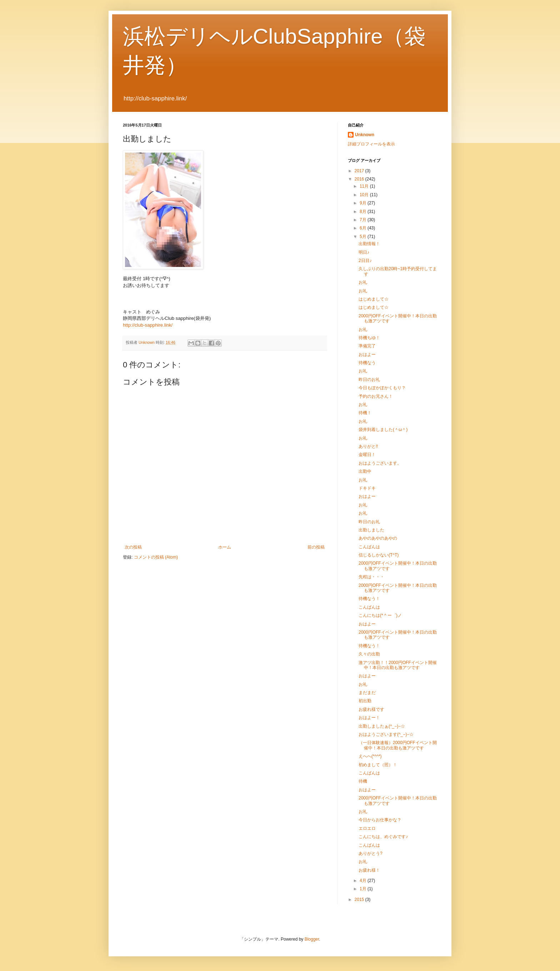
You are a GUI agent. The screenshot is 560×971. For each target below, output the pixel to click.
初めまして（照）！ (378, 765)
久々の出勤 (369, 654)
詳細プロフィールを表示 (371, 144)
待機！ (365, 413)
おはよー (367, 355)
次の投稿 (133, 547)
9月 (364, 203)
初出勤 (365, 701)
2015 (360, 900)
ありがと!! (368, 446)
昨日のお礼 (369, 380)
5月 (364, 237)
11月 (365, 186)
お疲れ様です (371, 709)
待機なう (367, 363)
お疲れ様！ (369, 870)
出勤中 (365, 471)
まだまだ (367, 693)
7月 (364, 220)
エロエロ (367, 828)
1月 (364, 889)
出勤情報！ (369, 244)
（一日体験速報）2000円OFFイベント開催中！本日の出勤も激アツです (398, 745)
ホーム (225, 547)
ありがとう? (371, 853)
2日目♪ (365, 261)
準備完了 (367, 346)
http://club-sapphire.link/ (148, 325)
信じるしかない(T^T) (379, 555)
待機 (363, 781)
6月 (364, 228)
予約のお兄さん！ (376, 396)
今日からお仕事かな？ (380, 820)
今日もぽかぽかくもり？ (382, 388)
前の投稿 (316, 547)
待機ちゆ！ (369, 338)
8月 (364, 212)
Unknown (365, 135)
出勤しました (371, 530)
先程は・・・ (371, 577)
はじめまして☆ (374, 299)
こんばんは (369, 547)
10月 (365, 195)
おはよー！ (369, 718)
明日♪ (364, 252)
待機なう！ (369, 599)
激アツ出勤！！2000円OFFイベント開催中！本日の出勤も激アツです (398, 665)
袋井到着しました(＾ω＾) (383, 430)
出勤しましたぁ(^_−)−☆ (382, 726)
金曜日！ (367, 455)
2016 (360, 179)
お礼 (363, 282)
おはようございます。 (380, 463)
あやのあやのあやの (378, 538)
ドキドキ (367, 488)
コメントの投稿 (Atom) (156, 557)
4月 (364, 881)
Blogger (312, 939)
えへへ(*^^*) (370, 756)
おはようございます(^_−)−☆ (386, 734)
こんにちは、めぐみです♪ (383, 837)
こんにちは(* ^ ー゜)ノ (380, 615)
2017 (360, 171)
